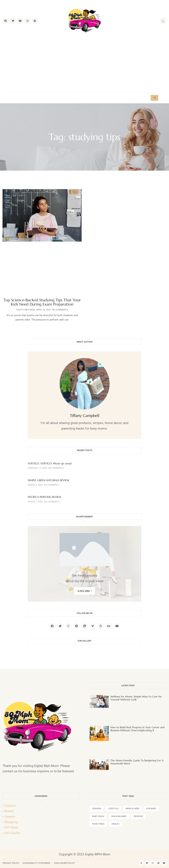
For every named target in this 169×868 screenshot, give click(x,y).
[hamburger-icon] (154, 98)
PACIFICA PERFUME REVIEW (45, 497)
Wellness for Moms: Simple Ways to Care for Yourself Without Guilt (136, 698)
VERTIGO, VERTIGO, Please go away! (50, 463)
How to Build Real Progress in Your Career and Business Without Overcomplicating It (138, 729)
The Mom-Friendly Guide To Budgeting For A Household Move (137, 762)
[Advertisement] (84, 63)
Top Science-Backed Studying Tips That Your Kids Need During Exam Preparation (42, 302)
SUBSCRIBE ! (84, 591)
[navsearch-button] (163, 21)
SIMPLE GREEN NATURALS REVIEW (49, 480)
